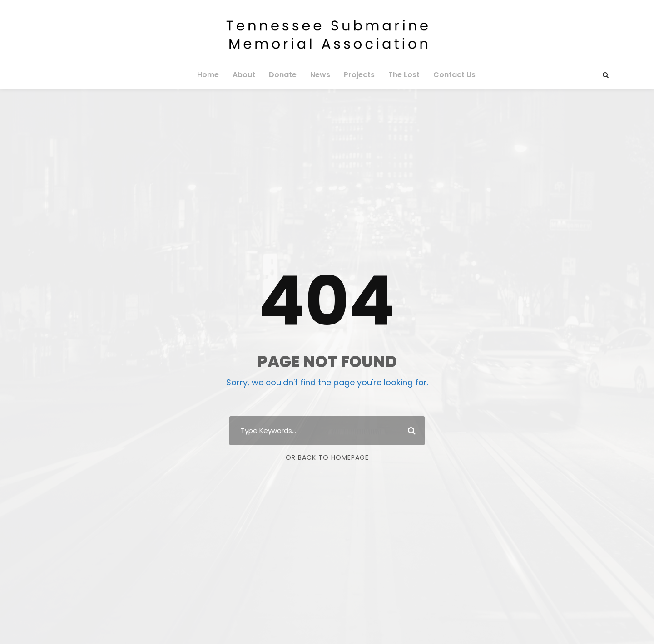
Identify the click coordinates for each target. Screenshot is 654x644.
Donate (285, 75)
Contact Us (449, 75)
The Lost (401, 75)
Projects (358, 75)
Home (214, 75)
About (248, 75)
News (320, 75)
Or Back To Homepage (327, 457)
